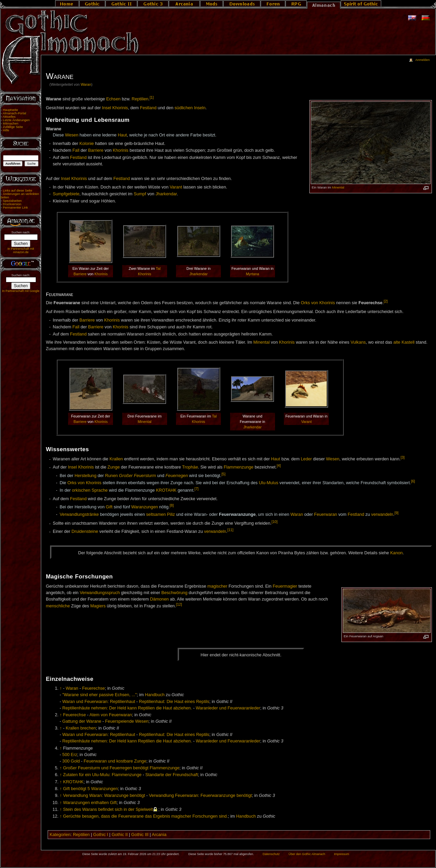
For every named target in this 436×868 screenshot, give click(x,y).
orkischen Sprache (90, 490)
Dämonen (159, 599)
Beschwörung (174, 593)
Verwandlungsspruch (100, 593)
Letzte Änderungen (16, 120)
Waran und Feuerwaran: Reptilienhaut (99, 702)
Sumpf (140, 194)
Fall (76, 150)
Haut (122, 135)
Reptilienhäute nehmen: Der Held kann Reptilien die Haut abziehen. (127, 708)
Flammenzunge (238, 468)
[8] (172, 505)
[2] (386, 301)
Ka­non (396, 553)
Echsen (113, 99)
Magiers (98, 606)
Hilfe (6, 130)
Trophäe (190, 468)
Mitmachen (11, 124)
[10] (275, 522)
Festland (148, 108)
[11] (230, 530)
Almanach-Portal (14, 113)
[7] (196, 489)
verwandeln (382, 514)
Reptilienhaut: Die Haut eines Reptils (174, 702)
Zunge (114, 468)
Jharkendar (166, 194)
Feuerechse (93, 688)
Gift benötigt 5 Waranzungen (90, 789)
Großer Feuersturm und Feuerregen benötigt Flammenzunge (121, 768)
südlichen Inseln (190, 108)
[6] (413, 481)
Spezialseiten (12, 201)
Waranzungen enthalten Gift (90, 803)
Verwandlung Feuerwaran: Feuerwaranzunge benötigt (200, 796)
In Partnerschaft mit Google (21, 291)
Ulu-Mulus (268, 483)
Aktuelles (9, 117)
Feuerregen (177, 476)
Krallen (116, 459)
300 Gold (71, 761)
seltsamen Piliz (160, 514)
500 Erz (70, 755)
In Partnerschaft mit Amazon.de (21, 250)
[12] (179, 604)
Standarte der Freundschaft (172, 775)
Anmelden (422, 60)
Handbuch (155, 695)
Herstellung (85, 476)
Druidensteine (85, 532)
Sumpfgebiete (66, 194)
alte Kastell (404, 342)
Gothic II (120, 835)
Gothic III (140, 835)
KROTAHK (166, 490)
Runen (111, 476)
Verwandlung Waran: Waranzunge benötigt (104, 796)
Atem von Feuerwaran (111, 715)
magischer (217, 586)
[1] (152, 97)
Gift (109, 507)
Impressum (342, 854)
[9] (397, 513)
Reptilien (140, 99)
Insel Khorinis (115, 108)
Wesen (72, 135)
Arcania (159, 835)
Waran (86, 84)
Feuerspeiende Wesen (127, 721)
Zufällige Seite (13, 127)
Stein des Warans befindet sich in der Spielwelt (108, 809)
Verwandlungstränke (79, 514)
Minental (338, 187)
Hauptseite (10, 110)
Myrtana (252, 274)
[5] (224, 474)
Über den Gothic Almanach (307, 854)
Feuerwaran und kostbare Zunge (115, 761)
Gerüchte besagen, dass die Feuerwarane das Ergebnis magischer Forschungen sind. (146, 816)
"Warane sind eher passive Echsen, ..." (100, 695)
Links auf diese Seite (17, 191)
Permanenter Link (15, 208)
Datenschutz (271, 854)
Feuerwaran (326, 514)
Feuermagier (285, 586)
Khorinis (120, 150)
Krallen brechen (81, 728)
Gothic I (101, 835)
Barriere (96, 150)
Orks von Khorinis (318, 303)
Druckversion (12, 204)
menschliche (58, 606)
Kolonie (86, 144)
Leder (306, 459)
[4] (279, 465)
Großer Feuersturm (138, 476)
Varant (176, 187)
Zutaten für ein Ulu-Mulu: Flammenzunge (102, 775)
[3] (403, 457)
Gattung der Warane (82, 721)
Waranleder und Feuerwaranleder (228, 708)
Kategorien (60, 835)
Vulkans (358, 342)
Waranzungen (144, 507)
